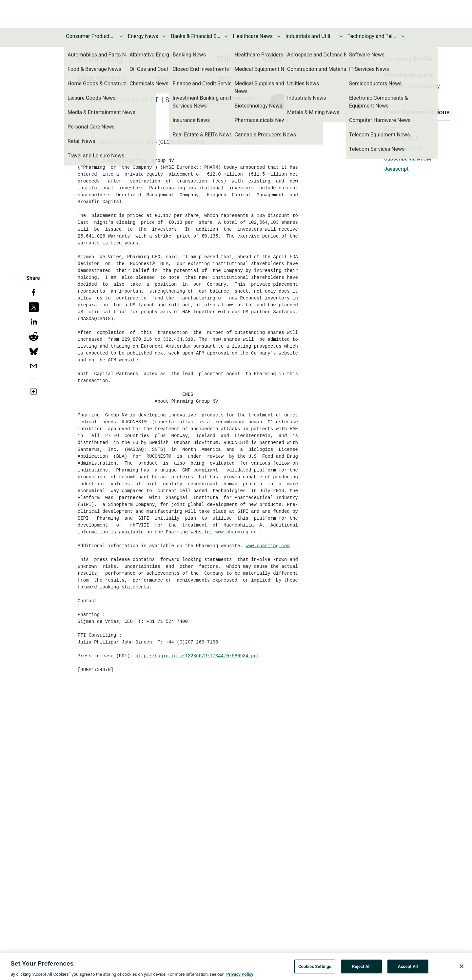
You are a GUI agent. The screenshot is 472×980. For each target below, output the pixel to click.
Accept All (408, 968)
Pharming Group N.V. (222, 100)
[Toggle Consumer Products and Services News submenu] (121, 36)
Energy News (143, 36)
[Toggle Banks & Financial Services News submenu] (226, 36)
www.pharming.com (237, 532)
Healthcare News (253, 36)
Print (390, 128)
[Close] (462, 968)
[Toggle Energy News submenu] (164, 36)
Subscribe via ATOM (408, 159)
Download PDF (401, 138)
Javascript (396, 169)
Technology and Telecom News (372, 36)
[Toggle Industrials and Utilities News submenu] (341, 36)
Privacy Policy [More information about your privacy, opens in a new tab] (240, 976)
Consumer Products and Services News (90, 36)
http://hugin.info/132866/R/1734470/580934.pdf (197, 656)
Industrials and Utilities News (310, 36)
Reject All (361, 968)
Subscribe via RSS (405, 149)
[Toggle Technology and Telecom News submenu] (403, 36)
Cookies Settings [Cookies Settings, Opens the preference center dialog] (315, 968)
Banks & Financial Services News (195, 36)
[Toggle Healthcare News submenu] (279, 36)
